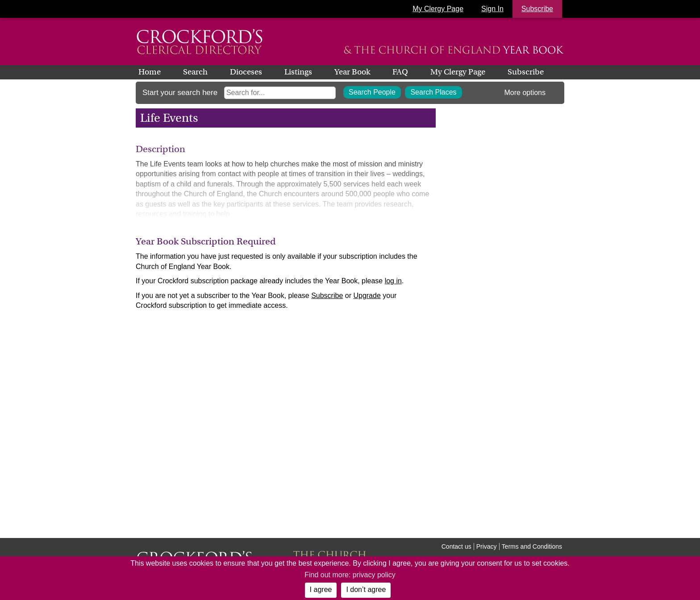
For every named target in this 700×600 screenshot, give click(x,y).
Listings (298, 72)
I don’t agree (366, 590)
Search (195, 72)
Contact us (456, 546)
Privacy (487, 546)
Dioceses (246, 72)
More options (525, 93)
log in (393, 281)
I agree (321, 590)
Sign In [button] (492, 9)
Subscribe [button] (537, 9)
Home (150, 72)
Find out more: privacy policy (350, 575)
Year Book (352, 72)
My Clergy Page (438, 9)
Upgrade (367, 296)
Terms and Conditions (532, 546)
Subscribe (526, 72)
